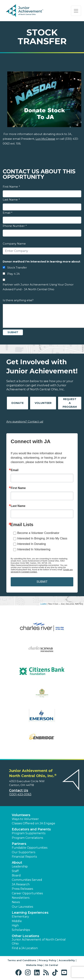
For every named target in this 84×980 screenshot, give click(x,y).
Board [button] (16, 875)
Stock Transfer (17, 268)
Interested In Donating (31, 544)
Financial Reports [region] (24, 857)
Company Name (14, 244)
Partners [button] (19, 844)
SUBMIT (42, 582)
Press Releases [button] (22, 889)
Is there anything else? (18, 300)
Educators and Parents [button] (31, 829)
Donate (18, 403)
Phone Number (15, 226)
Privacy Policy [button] (48, 960)
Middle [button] (17, 921)
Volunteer (43, 403)
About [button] (17, 863)
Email (7, 213)
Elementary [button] (20, 917)
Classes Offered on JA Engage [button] (33, 823)
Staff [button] (15, 871)
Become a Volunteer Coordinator (38, 533)
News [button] (16, 902)
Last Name (11, 200)
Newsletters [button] (21, 898)
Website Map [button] (34, 965)
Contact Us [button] (19, 790)
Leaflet (43, 604)
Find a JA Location (25, 948)
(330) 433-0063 (20, 794)
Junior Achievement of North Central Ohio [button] (39, 942)
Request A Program (70, 403)
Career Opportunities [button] (27, 893)
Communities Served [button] (27, 880)
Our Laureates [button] (22, 907)
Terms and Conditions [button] (22, 960)
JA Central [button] (52, 965)
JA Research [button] (21, 884)
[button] (19, 973)
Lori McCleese (45, 139)
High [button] (15, 925)
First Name (11, 187)
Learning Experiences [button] (30, 913)
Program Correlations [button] (27, 838)
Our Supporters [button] (23, 852)
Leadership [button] (20, 866)
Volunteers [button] (21, 815)
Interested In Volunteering (34, 549)
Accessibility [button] (67, 960)
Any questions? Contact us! (25, 422)
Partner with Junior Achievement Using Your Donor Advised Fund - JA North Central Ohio (38, 287)
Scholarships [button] (21, 930)
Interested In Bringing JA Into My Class (42, 538)
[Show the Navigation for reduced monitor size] (76, 11)
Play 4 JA (14, 274)
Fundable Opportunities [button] (30, 848)
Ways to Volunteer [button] (25, 819)
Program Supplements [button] (29, 833)
